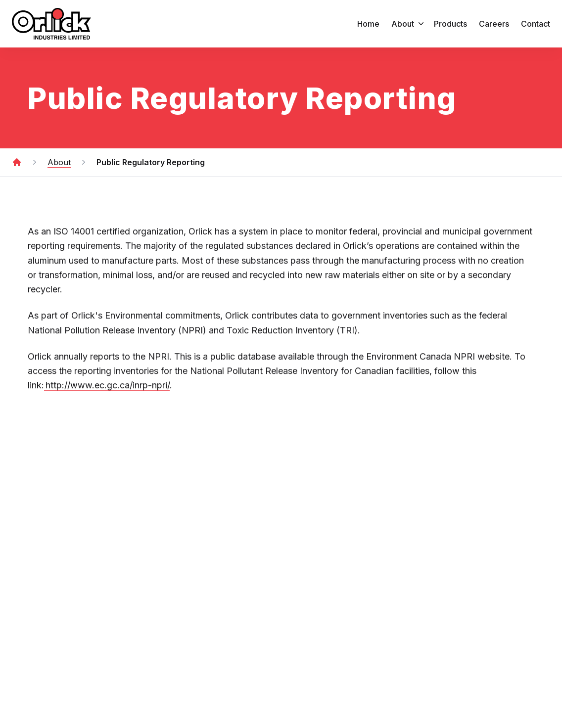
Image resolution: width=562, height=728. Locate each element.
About (59, 162)
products (450, 24)
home (368, 24)
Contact (536, 24)
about (409, 24)
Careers (494, 24)
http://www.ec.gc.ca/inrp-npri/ (107, 387)
